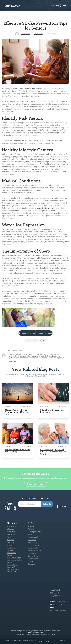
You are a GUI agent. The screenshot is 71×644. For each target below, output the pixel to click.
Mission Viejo (33, 544)
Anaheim (31, 528)
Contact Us (11, 533)
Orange (31, 563)
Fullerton (31, 530)
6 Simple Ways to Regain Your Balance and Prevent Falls (17, 413)
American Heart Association (26, 89)
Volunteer (11, 544)
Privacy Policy (44, 642)
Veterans (11, 541)
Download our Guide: (36, 485)
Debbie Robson (25, 34)
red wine (54, 159)
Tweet (29, 334)
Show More (12, 363)
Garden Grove (33, 557)
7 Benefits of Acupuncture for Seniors (52, 412)
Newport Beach (33, 546)
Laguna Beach (33, 560)
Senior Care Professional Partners (12, 554)
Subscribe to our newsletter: (35, 499)
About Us (11, 530)
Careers (10, 538)
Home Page (11, 528)
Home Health (38, 34)
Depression (6, 229)
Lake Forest (32, 541)
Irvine (30, 536)
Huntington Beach (34, 533)
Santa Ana (32, 565)
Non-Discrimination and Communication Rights (15, 561)
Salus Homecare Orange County (14, 294)
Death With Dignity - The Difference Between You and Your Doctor (53, 453)
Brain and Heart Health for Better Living (17, 452)
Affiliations (11, 536)
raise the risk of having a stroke (22, 260)
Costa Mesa (32, 555)
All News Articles (41, 377)
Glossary (10, 546)
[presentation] (35, 512)
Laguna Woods (33, 538)
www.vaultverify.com (36, 634)
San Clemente (33, 549)
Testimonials (12, 549)
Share (15, 334)
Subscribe (47, 505)
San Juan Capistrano (35, 552)
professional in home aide (47, 208)
